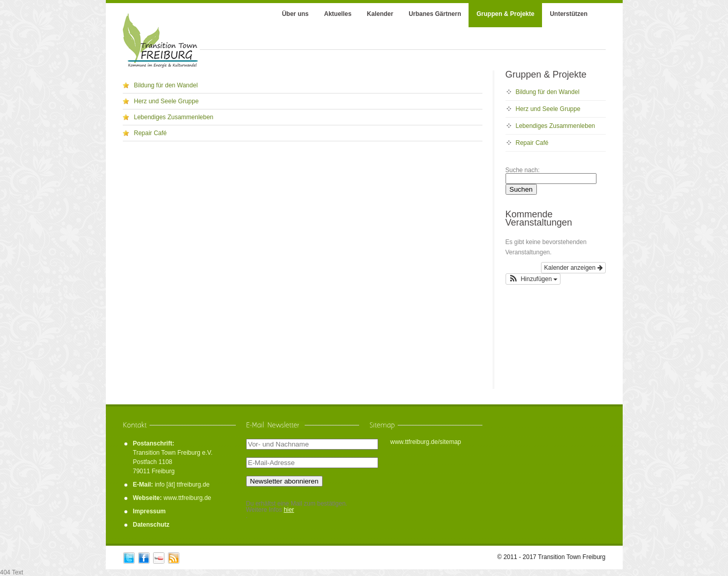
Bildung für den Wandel (166, 85)
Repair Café (151, 133)
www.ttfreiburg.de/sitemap (425, 442)
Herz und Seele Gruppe (166, 101)
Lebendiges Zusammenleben (174, 117)
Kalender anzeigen (573, 268)
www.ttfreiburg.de (187, 498)
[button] (533, 279)
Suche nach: (523, 170)
